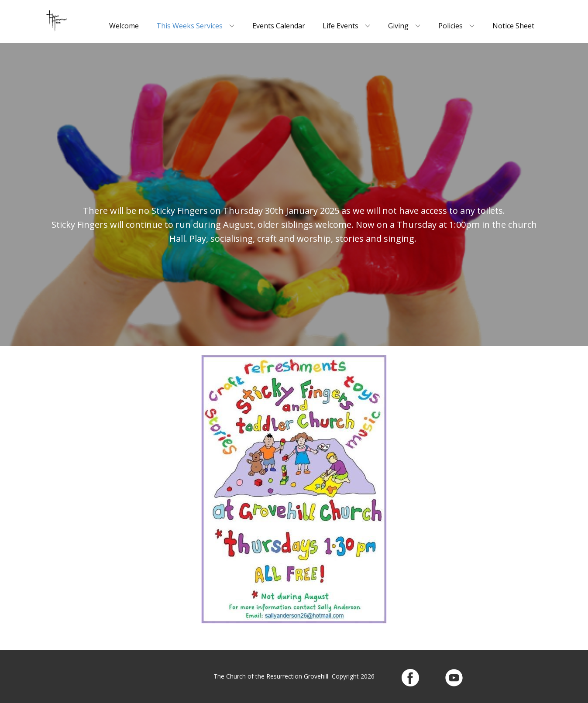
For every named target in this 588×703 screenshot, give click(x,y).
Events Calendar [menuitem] (279, 26)
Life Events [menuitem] (340, 26)
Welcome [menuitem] (124, 26)
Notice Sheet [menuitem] (513, 26)
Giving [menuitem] (398, 26)
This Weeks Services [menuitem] (189, 26)
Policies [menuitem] (450, 26)
